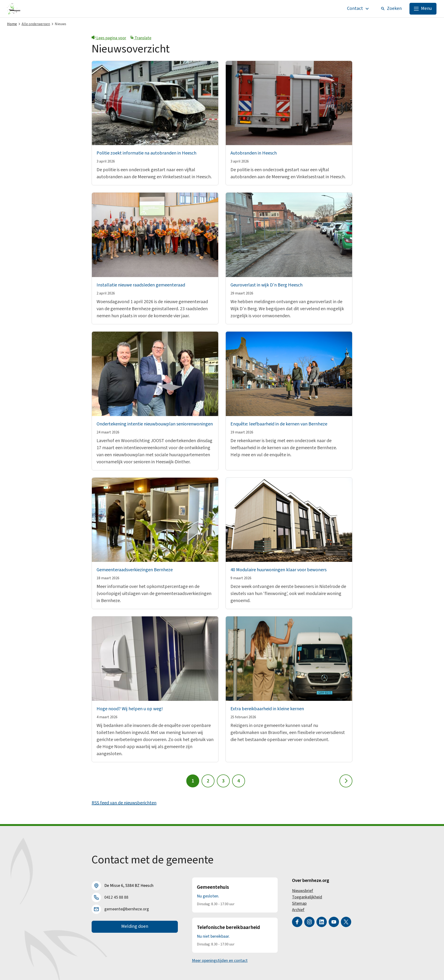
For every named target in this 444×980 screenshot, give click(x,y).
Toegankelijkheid (307, 897)
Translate (141, 38)
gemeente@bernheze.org (127, 909)
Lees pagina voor (109, 38)
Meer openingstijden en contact (220, 961)
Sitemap (299, 903)
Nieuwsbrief (303, 891)
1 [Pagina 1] (193, 781)
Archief (298, 910)
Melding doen (135, 927)
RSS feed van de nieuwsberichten (124, 803)
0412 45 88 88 (116, 897)
